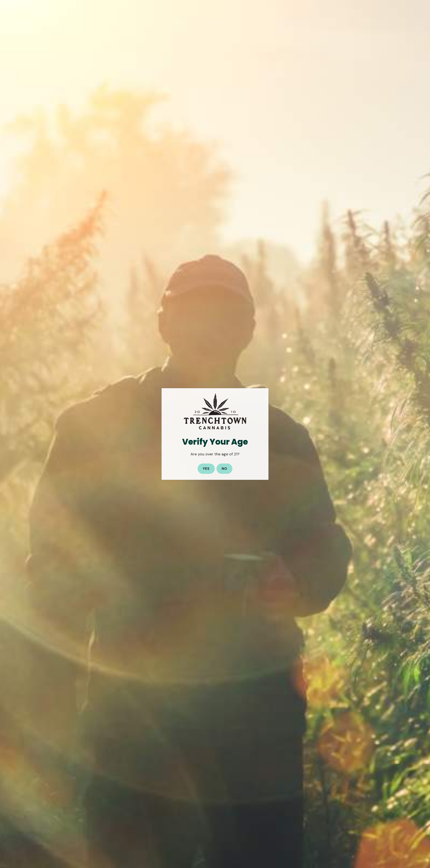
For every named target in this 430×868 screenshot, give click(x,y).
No (224, 469)
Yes (206, 469)
